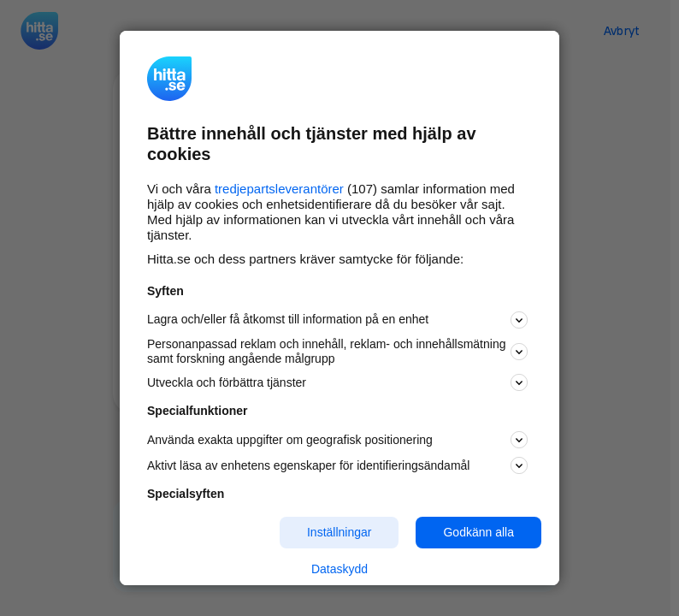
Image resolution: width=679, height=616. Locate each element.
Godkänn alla (478, 532)
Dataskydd (339, 569)
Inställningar (339, 532)
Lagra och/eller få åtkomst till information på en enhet (337, 320)
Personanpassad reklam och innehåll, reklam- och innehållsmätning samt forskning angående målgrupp (337, 351)
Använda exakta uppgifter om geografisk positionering (337, 440)
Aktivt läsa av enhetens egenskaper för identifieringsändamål (337, 465)
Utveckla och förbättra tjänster (337, 382)
